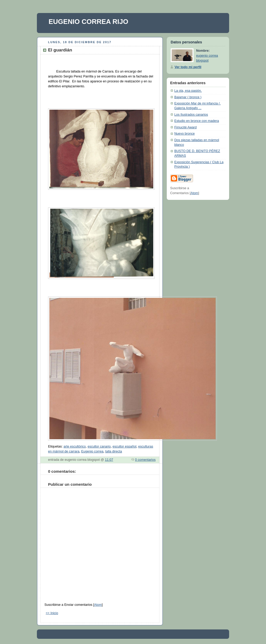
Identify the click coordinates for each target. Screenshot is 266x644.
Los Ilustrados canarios (191, 115)
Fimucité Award (185, 127)
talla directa (114, 451)
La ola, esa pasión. (188, 91)
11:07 (109, 460)
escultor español (124, 446)
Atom (98, 605)
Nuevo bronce (185, 134)
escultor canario (99, 446)
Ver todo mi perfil (188, 67)
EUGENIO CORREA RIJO (88, 22)
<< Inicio (52, 613)
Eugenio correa (92, 451)
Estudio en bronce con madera (197, 121)
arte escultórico (75, 446)
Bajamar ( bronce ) (188, 97)
